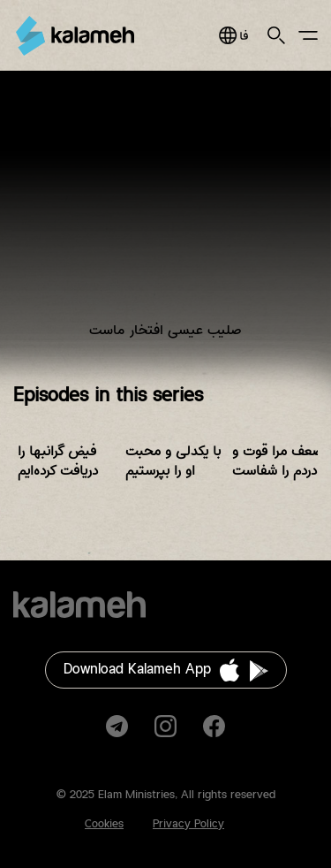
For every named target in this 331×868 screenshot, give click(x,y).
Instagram (165, 726)
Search (276, 35)
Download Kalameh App (137, 670)
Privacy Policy (188, 824)
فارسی (233, 35)
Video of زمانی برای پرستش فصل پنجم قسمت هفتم (165, 218)
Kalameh (75, 36)
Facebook (214, 726)
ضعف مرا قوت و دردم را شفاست (278, 461)
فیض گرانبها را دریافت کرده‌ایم (58, 461)
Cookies (104, 824)
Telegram (117, 726)
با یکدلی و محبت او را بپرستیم (173, 461)
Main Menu (308, 35)
